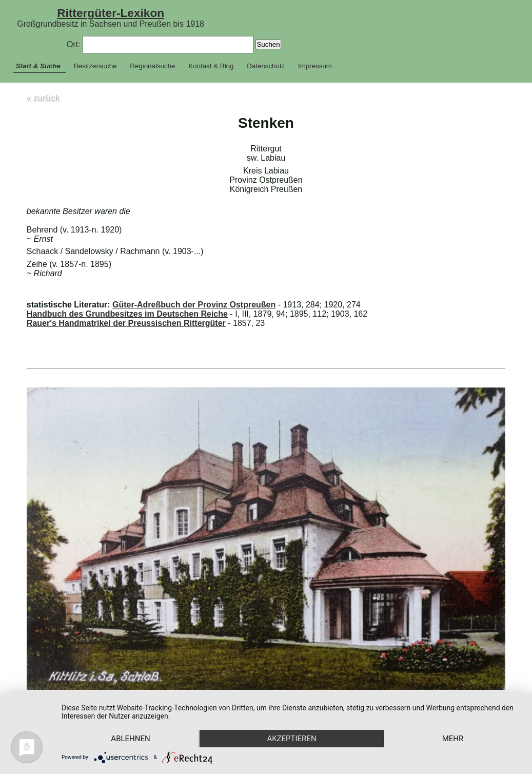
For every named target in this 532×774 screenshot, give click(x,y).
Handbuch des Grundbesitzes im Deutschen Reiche (127, 314)
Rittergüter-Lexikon (111, 13)
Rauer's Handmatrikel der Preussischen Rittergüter (126, 323)
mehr (453, 739)
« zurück (43, 98)
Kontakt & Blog (211, 66)
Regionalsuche (152, 66)
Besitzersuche (95, 66)
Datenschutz (266, 66)
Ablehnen (130, 739)
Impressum (315, 66)
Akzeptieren (291, 739)
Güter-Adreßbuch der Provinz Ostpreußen (194, 305)
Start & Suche (38, 66)
